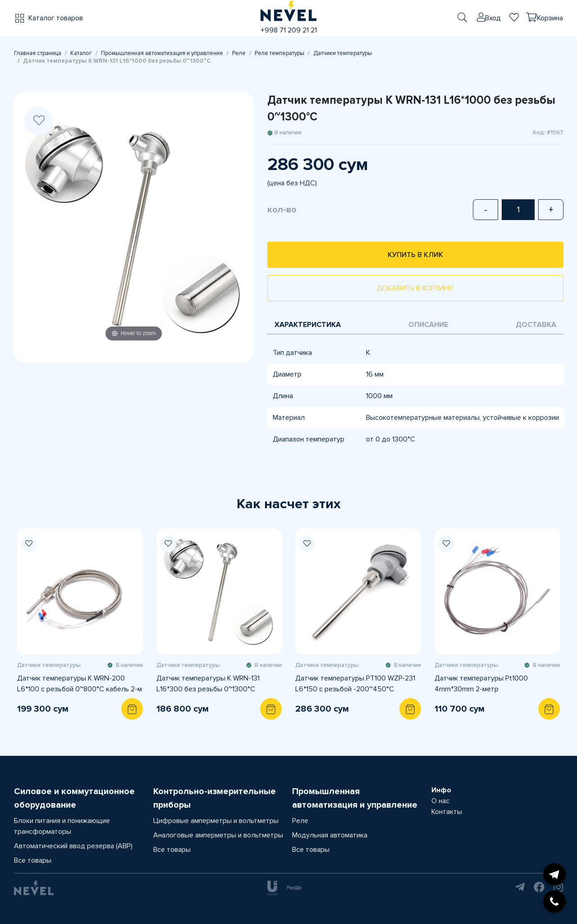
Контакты (447, 812)
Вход (493, 18)
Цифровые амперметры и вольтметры (216, 821)
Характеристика (308, 325)
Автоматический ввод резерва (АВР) (73, 846)
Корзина (550, 18)
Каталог (81, 53)
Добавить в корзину (415, 288)
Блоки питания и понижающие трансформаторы (62, 826)
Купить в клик (415, 255)
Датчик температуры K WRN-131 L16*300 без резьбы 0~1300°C (208, 684)
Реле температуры (279, 53)
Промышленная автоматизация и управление (162, 53)
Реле (239, 53)
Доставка (536, 325)
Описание (428, 325)
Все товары (33, 860)
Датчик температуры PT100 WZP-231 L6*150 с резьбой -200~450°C (355, 684)
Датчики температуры (343, 53)
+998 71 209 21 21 (289, 30)
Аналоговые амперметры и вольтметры (218, 835)
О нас (440, 801)
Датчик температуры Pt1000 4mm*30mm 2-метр (481, 684)
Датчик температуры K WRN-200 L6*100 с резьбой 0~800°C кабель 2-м (80, 684)
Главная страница (38, 53)
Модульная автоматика (330, 835)
